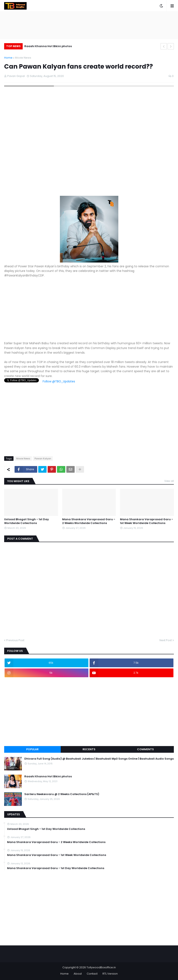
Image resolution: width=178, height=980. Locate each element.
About (78, 974)
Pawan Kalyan (43, 459)
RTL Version (110, 974)
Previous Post (15, 640)
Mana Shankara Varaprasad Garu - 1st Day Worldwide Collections (56, 868)
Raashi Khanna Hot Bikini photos (48, 46)
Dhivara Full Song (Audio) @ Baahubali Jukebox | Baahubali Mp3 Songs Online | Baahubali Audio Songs (99, 759)
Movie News (23, 58)
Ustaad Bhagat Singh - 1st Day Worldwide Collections (27, 521)
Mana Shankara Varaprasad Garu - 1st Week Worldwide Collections (146, 521)
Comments (145, 749)
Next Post (166, 640)
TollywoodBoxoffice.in (101, 967)
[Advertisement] (89, 312)
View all (169, 481)
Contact (92, 974)
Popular (32, 749)
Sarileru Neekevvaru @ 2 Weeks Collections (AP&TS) (62, 794)
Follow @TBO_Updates (59, 381)
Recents (89, 749)
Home (8, 58)
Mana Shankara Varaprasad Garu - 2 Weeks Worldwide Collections (89, 521)
